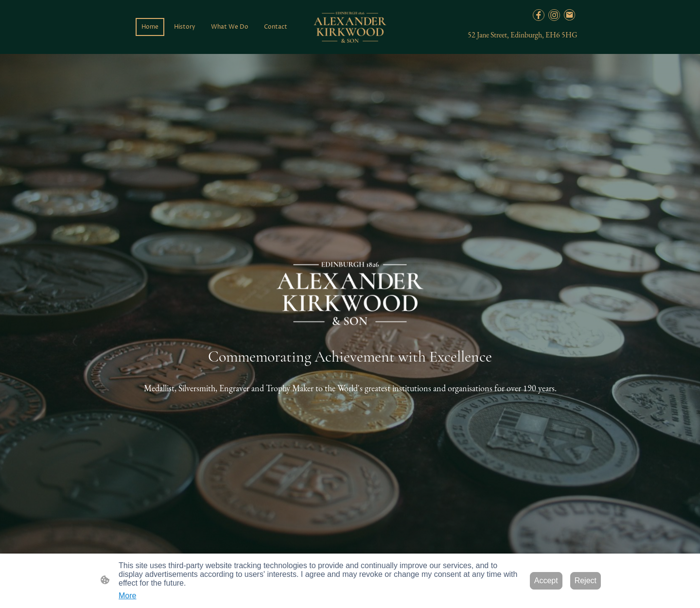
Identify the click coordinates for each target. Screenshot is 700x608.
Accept (546, 581)
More (127, 596)
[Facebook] (539, 15)
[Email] (570, 15)
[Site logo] (350, 27)
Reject (586, 581)
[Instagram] (554, 15)
